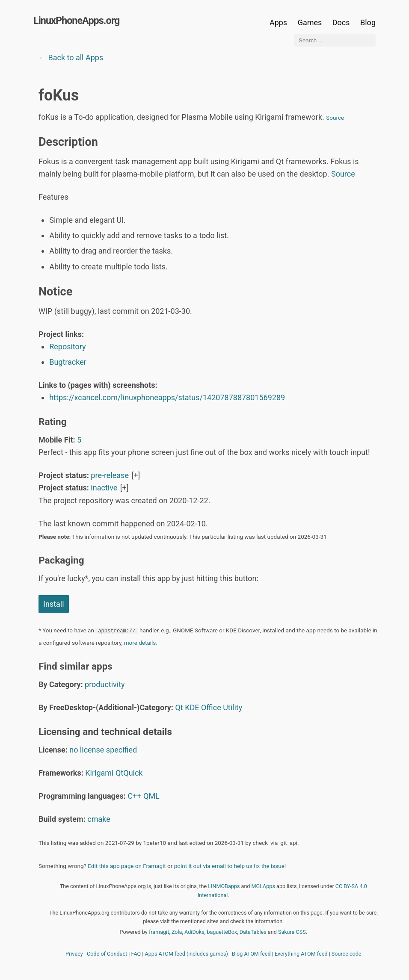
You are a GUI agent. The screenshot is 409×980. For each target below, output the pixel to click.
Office (211, 707)
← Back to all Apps (71, 58)
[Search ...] (335, 40)
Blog (368, 22)
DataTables (253, 932)
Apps (278, 22)
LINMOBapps (224, 886)
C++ (134, 796)
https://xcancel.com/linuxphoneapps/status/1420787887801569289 (167, 397)
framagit (159, 932)
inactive (104, 488)
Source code (347, 954)
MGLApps (263, 886)
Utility (233, 707)
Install (54, 604)
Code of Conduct (107, 954)
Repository (67, 347)
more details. (141, 643)
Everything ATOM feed (301, 954)
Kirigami (99, 773)
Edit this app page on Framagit (127, 866)
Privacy (74, 954)
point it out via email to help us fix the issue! (230, 866)
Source (335, 118)
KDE (192, 707)
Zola (177, 932)
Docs (342, 22)
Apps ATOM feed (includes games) (187, 954)
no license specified (103, 750)
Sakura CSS (292, 932)
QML (151, 796)
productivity (105, 684)
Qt (179, 707)
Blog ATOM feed (251, 954)
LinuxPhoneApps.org (76, 21)
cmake (99, 819)
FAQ (136, 954)
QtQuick (129, 773)
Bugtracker (68, 362)
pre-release (110, 475)
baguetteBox (222, 932)
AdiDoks (194, 932)
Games (310, 22)
